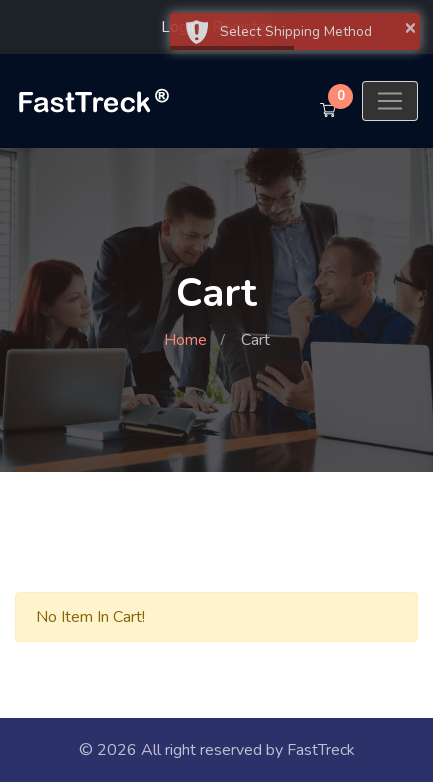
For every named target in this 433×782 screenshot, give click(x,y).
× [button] (410, 27)
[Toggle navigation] (390, 101)
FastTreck (321, 750)
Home (185, 340)
